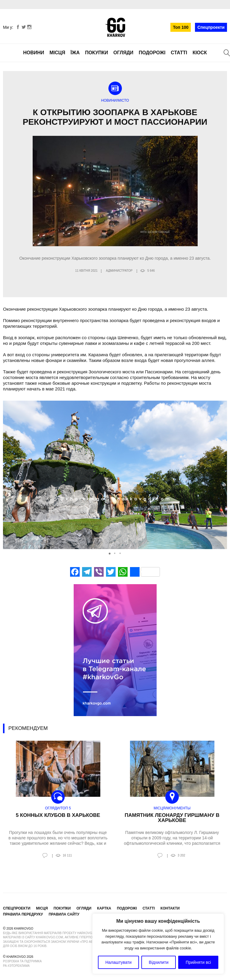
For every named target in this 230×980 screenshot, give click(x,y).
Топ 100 (181, 27)
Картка (104, 908)
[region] (158, 944)
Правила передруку (23, 914)
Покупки (97, 53)
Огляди (124, 53)
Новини (34, 53)
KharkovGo (115, 27)
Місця (57, 53)
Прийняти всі (198, 962)
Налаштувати (119, 962)
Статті (179, 53)
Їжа (75, 53)
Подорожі (152, 53)
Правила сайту (64, 914)
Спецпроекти (211, 27)
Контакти (170, 908)
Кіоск (200, 53)
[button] (222, 475)
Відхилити (159, 962)
